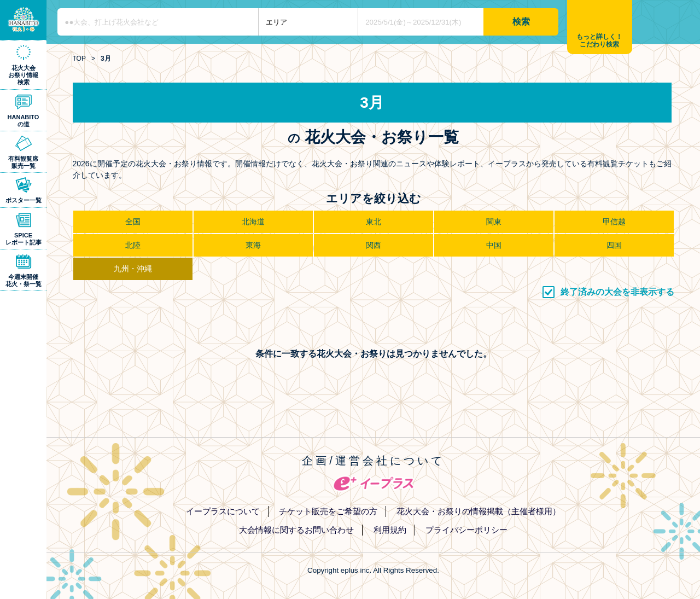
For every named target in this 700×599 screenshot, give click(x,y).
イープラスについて (223, 511)
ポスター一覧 (24, 200)
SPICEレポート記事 (24, 239)
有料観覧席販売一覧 (23, 162)
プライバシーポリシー (466, 530)
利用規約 (390, 530)
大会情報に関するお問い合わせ (296, 530)
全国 (133, 222)
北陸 (133, 245)
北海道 (253, 222)
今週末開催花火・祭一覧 (24, 280)
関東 (494, 222)
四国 (614, 245)
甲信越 (614, 222)
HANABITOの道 (24, 121)
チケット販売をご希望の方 (328, 511)
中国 (494, 245)
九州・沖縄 (133, 269)
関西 (374, 245)
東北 (374, 222)
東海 (253, 245)
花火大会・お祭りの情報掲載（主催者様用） (479, 511)
